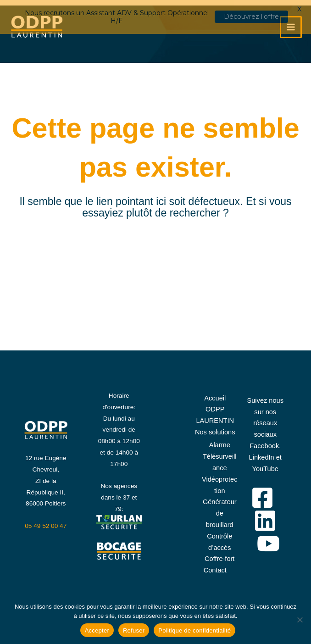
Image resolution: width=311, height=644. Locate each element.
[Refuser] (300, 620)
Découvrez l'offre (251, 17)
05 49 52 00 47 (46, 521)
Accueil (215, 394)
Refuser (134, 630)
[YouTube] (268, 539)
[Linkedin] (265, 516)
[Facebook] (262, 493)
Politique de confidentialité (194, 630)
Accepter (97, 630)
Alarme (220, 440)
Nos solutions (215, 427)
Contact (215, 566)
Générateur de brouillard (220, 509)
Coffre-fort (219, 554)
